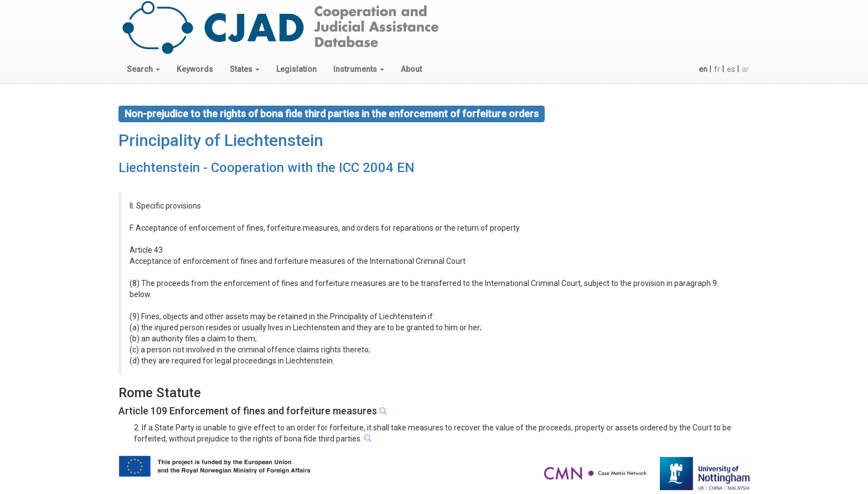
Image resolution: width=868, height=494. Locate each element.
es (731, 69)
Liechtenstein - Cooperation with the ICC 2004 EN (267, 168)
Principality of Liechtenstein (221, 140)
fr (717, 69)
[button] (143, 69)
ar (745, 69)
